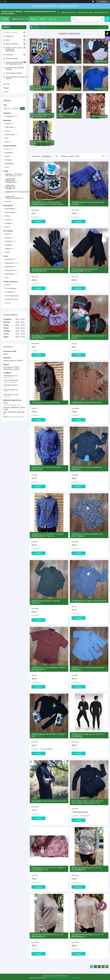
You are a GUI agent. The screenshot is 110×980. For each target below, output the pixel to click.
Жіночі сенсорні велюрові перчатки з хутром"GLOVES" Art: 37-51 (85, 270)
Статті (6, 92)
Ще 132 (8, 303)
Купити (38, 221)
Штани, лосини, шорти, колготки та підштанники (14, 49)
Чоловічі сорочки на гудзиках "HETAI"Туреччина (89, 601)
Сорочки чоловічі (12, 58)
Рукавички (9, 55)
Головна (5, 19)
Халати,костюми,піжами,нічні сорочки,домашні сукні (16, 63)
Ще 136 (8, 142)
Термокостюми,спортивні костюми (15, 68)
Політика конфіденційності (73, 978)
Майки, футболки (12, 44)
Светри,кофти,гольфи (14, 73)
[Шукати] (102, 19)
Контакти (43, 19)
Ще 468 (8, 202)
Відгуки (6, 88)
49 (103, 967)
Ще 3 (7, 278)
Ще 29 (8, 227)
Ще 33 (8, 252)
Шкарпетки (10, 36)
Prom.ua (65, 976)
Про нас (33, 19)
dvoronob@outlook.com (12, 405)
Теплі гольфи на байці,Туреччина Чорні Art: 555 (49, 801)
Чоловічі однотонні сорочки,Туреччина (45, 402)
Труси (8, 40)
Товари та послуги (18, 19)
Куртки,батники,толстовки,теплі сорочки (16, 78)
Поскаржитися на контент (55, 978)
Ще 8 (7, 167)
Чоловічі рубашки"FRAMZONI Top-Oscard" (87, 402)
